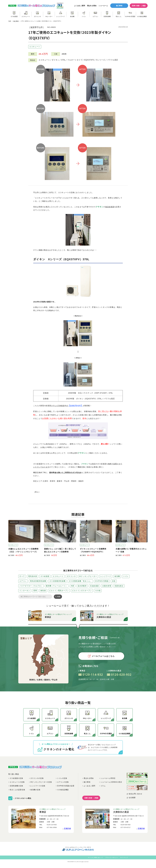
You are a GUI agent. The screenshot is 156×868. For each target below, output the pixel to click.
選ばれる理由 (92, 6)
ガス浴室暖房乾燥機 (57, 581)
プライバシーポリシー (112, 858)
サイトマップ (124, 858)
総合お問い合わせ (136, 794)
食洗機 (117, 576)
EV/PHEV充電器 (102, 581)
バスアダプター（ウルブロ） (31, 586)
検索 (59, 597)
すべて (22, 576)
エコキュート (35, 47)
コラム (103, 786)
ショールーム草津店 (108, 778)
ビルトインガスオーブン (82, 591)
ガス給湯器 (45, 576)
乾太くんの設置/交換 (17, 790)
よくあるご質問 (80, 6)
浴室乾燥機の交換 (16, 786)
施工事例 (119, 6)
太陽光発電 (107, 586)
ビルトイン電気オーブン (59, 591)
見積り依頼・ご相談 (139, 6)
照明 (35, 591)
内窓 (73, 586)
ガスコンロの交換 (37, 778)
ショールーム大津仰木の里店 (111, 782)
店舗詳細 (67, 828)
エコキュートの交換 (17, 782)
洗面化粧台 (119, 586)
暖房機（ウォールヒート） (57, 586)
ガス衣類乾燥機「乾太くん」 (80, 581)
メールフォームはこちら (101, 656)
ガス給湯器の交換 (16, 778)
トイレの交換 (62, 778)
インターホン (25, 591)
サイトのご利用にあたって (95, 858)
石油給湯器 (94, 586)
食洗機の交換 (35, 790)
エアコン (23, 581)
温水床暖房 (82, 586)
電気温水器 (33, 576)
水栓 (114, 581)
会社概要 (132, 798)
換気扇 (43, 591)
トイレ (126, 576)
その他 (98, 591)
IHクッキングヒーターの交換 (41, 782)
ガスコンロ (71, 576)
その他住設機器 (63, 790)
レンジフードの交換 (38, 786)
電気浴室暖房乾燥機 (38, 581)
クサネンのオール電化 (23, 798)
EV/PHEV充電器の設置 (66, 786)
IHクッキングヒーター (88, 576)
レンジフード (106, 576)
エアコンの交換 (63, 782)
